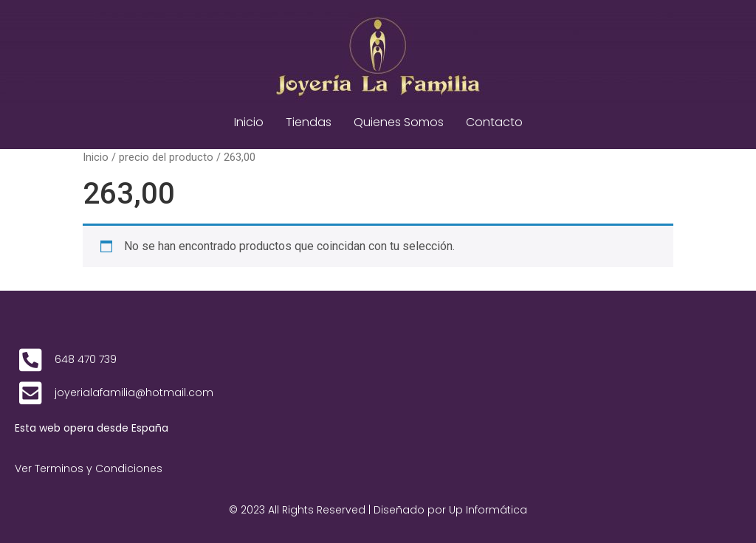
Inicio (249, 122)
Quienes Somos (399, 122)
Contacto (494, 122)
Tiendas (309, 122)
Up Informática (488, 510)
